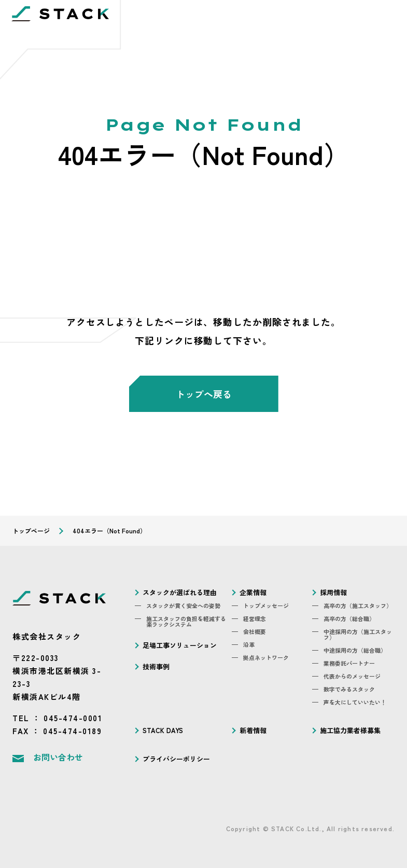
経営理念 (255, 619)
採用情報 (333, 592)
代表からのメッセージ (352, 676)
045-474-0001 (73, 718)
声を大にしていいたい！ (355, 702)
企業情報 (253, 592)
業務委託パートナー (349, 663)
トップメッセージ (266, 606)
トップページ (31, 531)
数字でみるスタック (349, 689)
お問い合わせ (58, 757)
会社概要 (255, 632)
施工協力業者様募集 (350, 730)
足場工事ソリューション (180, 645)
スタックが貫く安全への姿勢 (183, 606)
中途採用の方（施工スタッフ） (358, 635)
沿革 (249, 645)
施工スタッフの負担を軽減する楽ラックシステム (186, 622)
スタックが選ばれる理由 (180, 592)
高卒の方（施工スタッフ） (358, 606)
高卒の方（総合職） (349, 619)
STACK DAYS (163, 730)
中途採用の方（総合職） (355, 650)
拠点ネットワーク (266, 658)
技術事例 (156, 666)
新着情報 (253, 730)
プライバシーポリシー (176, 759)
